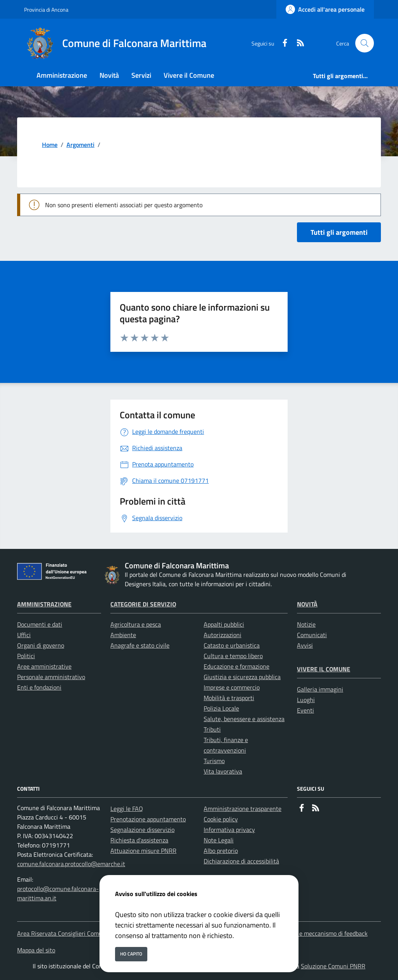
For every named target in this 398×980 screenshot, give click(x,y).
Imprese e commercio (232, 687)
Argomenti (80, 145)
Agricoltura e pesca (136, 624)
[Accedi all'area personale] (325, 9)
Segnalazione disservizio (142, 830)
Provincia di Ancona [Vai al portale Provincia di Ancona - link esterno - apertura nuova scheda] (46, 10)
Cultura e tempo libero (233, 656)
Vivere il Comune (324, 669)
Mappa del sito (36, 950)
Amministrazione (44, 604)
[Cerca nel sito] (365, 43)
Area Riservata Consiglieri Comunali (65, 933)
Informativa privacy (229, 830)
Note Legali (219, 840)
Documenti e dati (40, 624)
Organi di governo (41, 645)
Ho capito (131, 954)
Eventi (305, 710)
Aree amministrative (44, 666)
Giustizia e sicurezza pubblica (242, 677)
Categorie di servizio (143, 604)
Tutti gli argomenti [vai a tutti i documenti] (339, 232)
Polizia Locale (221, 708)
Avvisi (305, 645)
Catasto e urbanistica (232, 645)
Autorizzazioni (223, 635)
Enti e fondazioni (39, 687)
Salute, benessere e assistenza (244, 719)
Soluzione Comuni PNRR (333, 966)
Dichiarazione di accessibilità (241, 861)
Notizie (306, 624)
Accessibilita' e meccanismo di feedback (316, 933)
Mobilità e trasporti (229, 698)
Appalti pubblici (224, 624)
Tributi (212, 729)
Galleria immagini (320, 689)
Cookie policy (221, 819)
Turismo (214, 761)
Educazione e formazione (237, 666)
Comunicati (312, 635)
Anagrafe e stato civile (140, 645)
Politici (26, 656)
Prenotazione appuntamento (148, 819)
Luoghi (306, 700)
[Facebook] (282, 43)
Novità (307, 604)
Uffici (24, 635)
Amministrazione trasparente (243, 809)
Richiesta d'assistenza (139, 840)
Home (50, 145)
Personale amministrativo (51, 677)
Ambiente (123, 635)
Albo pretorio (221, 851)
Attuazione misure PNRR (143, 851)
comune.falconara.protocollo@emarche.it (71, 864)
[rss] (297, 43)
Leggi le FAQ (127, 809)
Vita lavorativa (223, 771)
